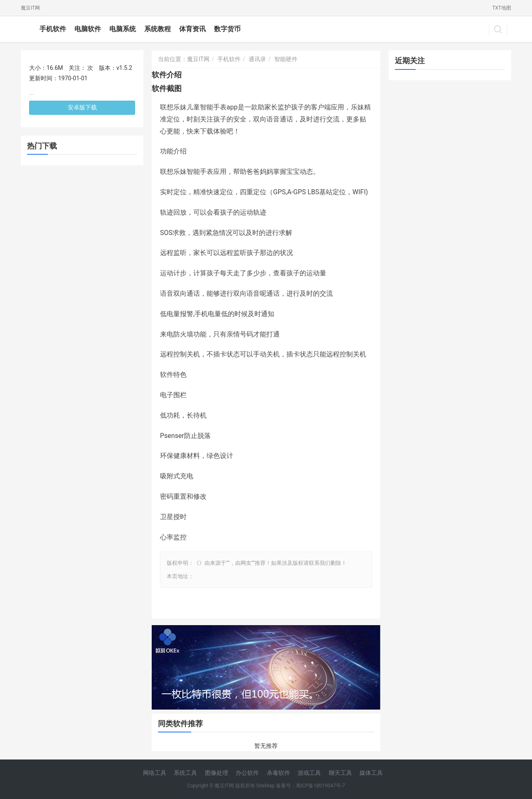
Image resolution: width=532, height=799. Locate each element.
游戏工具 (309, 773)
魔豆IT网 (30, 8)
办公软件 (247, 773)
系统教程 (158, 29)
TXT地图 (502, 8)
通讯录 (257, 59)
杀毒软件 (278, 773)
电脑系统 (123, 29)
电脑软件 (88, 29)
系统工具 (185, 773)
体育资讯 (192, 29)
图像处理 (217, 773)
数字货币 (227, 29)
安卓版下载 (82, 107)
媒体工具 (371, 773)
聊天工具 (340, 773)
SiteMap (266, 786)
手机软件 (53, 29)
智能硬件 (286, 59)
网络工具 (155, 773)
